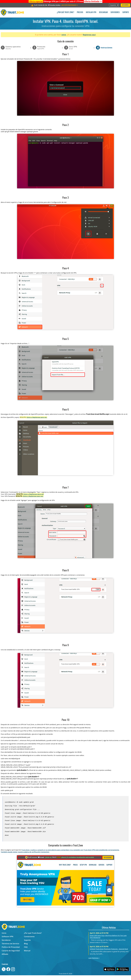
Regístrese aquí (89, 35)
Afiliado (5, 959)
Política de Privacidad (11, 952)
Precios (80, 12)
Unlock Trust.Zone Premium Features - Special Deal (109, 954)
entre (64, 35)
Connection (45, 857)
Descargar (103, 12)
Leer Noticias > (94, 963)
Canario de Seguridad (11, 955)
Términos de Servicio (10, 948)
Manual (27, 955)
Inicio (4, 938)
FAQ (26, 952)
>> (93, 1)
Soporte (126, 12)
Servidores (115, 12)
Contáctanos (29, 941)
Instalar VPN (91, 12)
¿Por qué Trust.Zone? (65, 12)
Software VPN (7, 941)
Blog (26, 948)
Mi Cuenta (125, 5)
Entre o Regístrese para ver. (37, 417)
